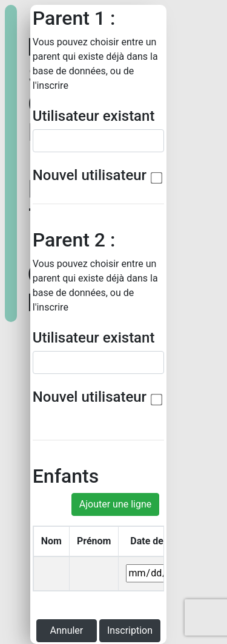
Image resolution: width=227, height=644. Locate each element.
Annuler (67, 630)
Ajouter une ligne (116, 504)
